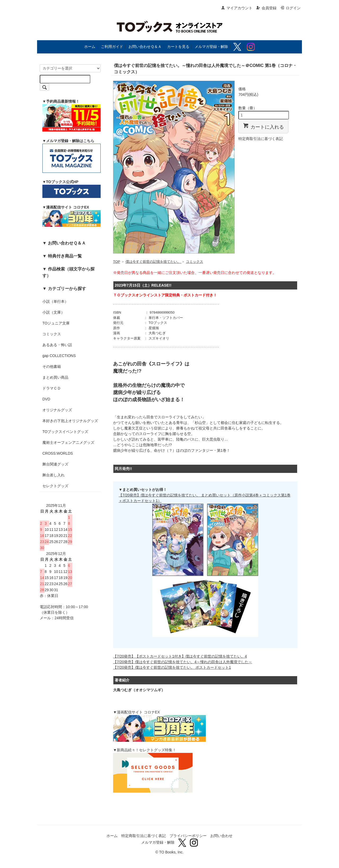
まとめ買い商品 (55, 377)
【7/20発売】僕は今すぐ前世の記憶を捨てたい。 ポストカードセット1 (172, 667)
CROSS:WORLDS (58, 453)
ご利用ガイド (112, 47)
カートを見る (178, 47)
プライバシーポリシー (188, 836)
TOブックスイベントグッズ (65, 432)
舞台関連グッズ (55, 464)
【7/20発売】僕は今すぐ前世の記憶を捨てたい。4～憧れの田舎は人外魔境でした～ (183, 662)
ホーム (90, 47)
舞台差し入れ (53, 475)
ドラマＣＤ (52, 388)
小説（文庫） (53, 312)
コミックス (52, 334)
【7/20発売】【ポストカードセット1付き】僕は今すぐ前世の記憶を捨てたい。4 (180, 656)
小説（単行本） (55, 301)
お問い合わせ (221, 836)
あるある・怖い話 (57, 345)
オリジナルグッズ (57, 410)
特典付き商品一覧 (65, 256)
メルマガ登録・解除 (211, 47)
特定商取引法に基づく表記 (261, 139)
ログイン (290, 8)
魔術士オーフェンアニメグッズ (68, 442)
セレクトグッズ (55, 486)
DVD (46, 399)
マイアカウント (237, 8)
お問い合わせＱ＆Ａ (145, 47)
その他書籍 (52, 367)
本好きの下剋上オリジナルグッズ (70, 421)
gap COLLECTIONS (59, 356)
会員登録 (266, 8)
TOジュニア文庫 (56, 323)
